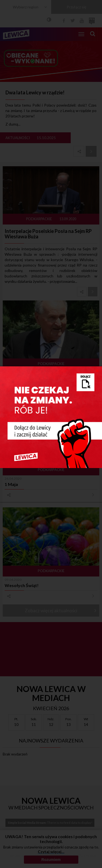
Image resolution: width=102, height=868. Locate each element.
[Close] (97, 370)
